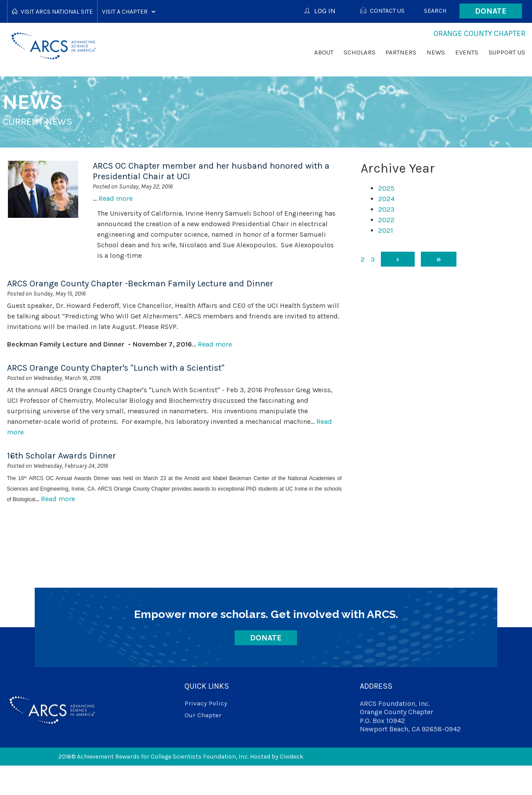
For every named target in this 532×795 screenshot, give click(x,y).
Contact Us (387, 11)
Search (435, 11)
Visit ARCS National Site (57, 12)
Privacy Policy (206, 703)
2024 (386, 199)
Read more (116, 198)
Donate (491, 11)
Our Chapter (203, 715)
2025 (386, 188)
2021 (386, 230)
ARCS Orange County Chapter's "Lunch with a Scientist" (116, 368)
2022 (386, 220)
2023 (386, 209)
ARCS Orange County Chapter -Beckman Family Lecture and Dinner (140, 284)
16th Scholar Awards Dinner (62, 456)
